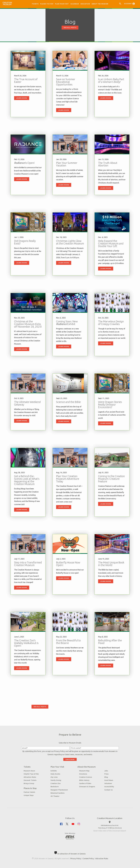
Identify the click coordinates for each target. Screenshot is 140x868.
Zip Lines (54, 777)
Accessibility (109, 787)
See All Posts (70, 27)
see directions (117, 828)
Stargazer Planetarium (59, 790)
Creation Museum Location (110, 818)
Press (106, 774)
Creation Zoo (56, 783)
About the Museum (100, 4)
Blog (106, 777)
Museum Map (84, 771)
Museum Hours (29, 771)
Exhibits (54, 771)
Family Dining (56, 780)
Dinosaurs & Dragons (87, 787)
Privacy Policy (59, 751)
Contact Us (108, 790)
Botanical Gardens (58, 793)
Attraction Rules (30, 777)
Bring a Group (29, 783)
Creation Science (86, 777)
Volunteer (108, 783)
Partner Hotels (29, 792)
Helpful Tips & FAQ (31, 774)
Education (85, 4)
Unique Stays (29, 795)
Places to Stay (47, 4)
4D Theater (55, 796)
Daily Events (55, 774)
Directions (83, 774)
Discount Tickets (30, 780)
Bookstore (55, 787)
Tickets (35, 4)
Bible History (84, 780)
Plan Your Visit (62, 4)
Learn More (22, 98)
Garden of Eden (85, 783)
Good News (109, 780)
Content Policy (88, 859)
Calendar (75, 4)
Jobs (106, 771)
